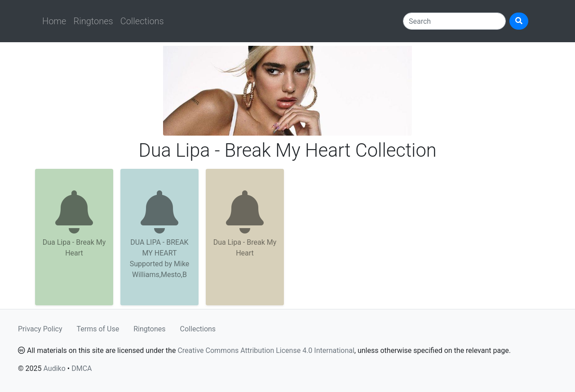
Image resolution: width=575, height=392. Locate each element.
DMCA (82, 368)
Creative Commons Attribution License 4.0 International (266, 350)
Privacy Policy (40, 329)
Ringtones (93, 21)
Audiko (54, 368)
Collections (142, 21)
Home (54, 21)
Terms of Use (98, 329)
